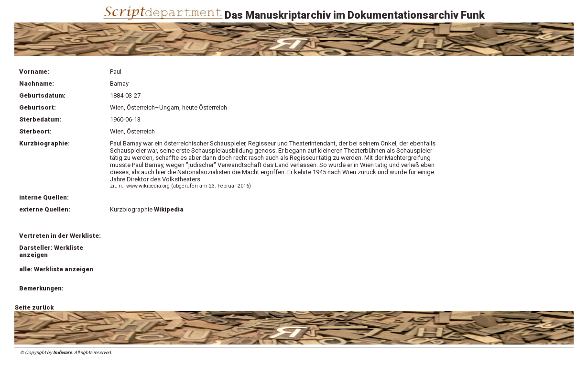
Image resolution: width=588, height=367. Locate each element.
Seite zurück (34, 307)
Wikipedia (169, 209)
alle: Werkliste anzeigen (56, 269)
